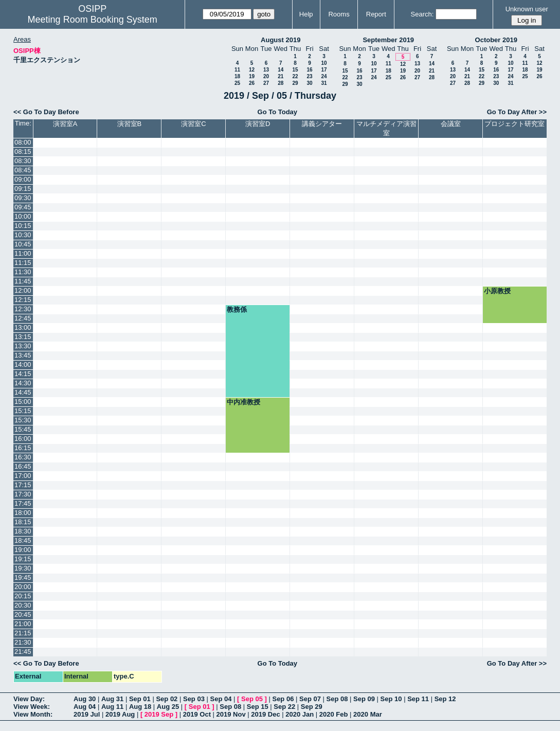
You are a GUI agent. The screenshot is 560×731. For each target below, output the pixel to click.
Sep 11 (418, 699)
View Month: (33, 714)
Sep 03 (194, 699)
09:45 (23, 207)
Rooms (339, 14)
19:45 (23, 577)
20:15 (23, 596)
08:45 (23, 170)
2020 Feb (334, 714)
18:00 (23, 513)
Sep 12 (445, 699)
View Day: (29, 699)
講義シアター (322, 124)
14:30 (23, 383)
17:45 (23, 503)
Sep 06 (283, 699)
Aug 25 (168, 707)
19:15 (23, 559)
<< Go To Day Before (46, 112)
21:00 (23, 624)
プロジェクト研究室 (514, 124)
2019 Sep (159, 714)
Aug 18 (140, 707)
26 (252, 83)
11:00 (23, 253)
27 (266, 83)
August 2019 (281, 40)
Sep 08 (337, 699)
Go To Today (278, 112)
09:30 (23, 198)
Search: (422, 14)
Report (376, 14)
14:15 (23, 374)
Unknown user (527, 9)
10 (324, 63)
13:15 (23, 337)
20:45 (23, 614)
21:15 (23, 633)
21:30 (23, 642)
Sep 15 (258, 707)
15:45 (23, 429)
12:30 (23, 309)
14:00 (23, 364)
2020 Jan (300, 714)
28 (281, 83)
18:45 (23, 540)
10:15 (23, 226)
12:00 (23, 290)
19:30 (23, 568)
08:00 (23, 142)
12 (252, 70)
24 (324, 76)
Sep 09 (364, 699)
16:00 (23, 439)
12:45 (23, 318)
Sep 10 (391, 699)
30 (309, 83)
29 (295, 83)
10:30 (23, 235)
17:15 (23, 485)
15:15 (23, 411)
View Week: (32, 707)
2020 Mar (368, 714)
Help (306, 14)
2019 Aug (120, 714)
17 (324, 70)
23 (309, 76)
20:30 (23, 605)
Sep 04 (221, 699)
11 (237, 70)
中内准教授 (243, 402)
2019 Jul (87, 714)
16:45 (23, 466)
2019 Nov (231, 714)
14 (281, 70)
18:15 (23, 522)
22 (295, 76)
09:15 (23, 189)
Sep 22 (284, 707)
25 (237, 83)
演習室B (130, 124)
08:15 (23, 151)
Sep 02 (167, 699)
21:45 (23, 652)
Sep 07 (310, 699)
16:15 (23, 448)
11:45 (23, 281)
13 (266, 70)
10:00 (23, 216)
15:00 (23, 402)
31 (324, 83)
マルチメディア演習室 (386, 128)
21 (281, 76)
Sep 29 (312, 707)
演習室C (193, 124)
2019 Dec (265, 714)
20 (266, 76)
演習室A (65, 124)
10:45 (23, 244)
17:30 (23, 494)
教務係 (237, 309)
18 (237, 76)
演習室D (258, 124)
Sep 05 (252, 699)
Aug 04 (85, 707)
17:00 (23, 476)
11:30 (23, 272)
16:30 (23, 457)
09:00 (23, 179)
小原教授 (497, 291)
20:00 (23, 587)
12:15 (23, 300)
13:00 (23, 327)
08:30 (23, 161)
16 (309, 70)
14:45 (23, 392)
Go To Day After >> (517, 112)
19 (252, 76)
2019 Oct (197, 714)
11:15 (23, 263)
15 (295, 70)
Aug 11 (112, 707)
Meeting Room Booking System (93, 20)
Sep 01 (140, 699)
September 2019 (388, 40)
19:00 (23, 550)
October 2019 (496, 40)
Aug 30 (85, 699)
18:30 (23, 531)
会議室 (451, 124)
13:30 (23, 346)
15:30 (23, 420)
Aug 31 (112, 699)
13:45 (23, 355)
